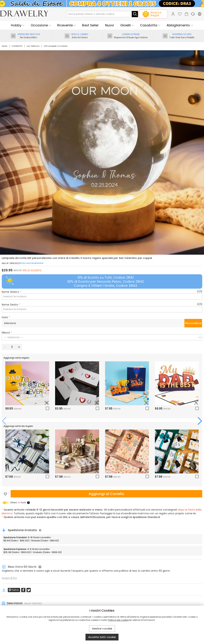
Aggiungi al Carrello (107, 494)
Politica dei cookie (118, 620)
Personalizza (193, 323)
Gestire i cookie (102, 629)
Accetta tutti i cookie (102, 637)
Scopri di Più (9, 578)
